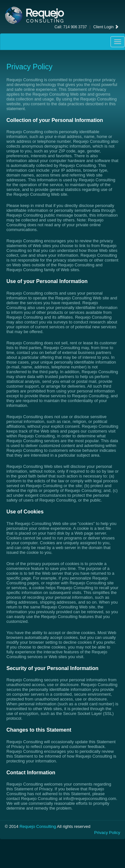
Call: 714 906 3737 (71, 27)
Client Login (106, 27)
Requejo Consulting (38, 826)
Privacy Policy (107, 833)
